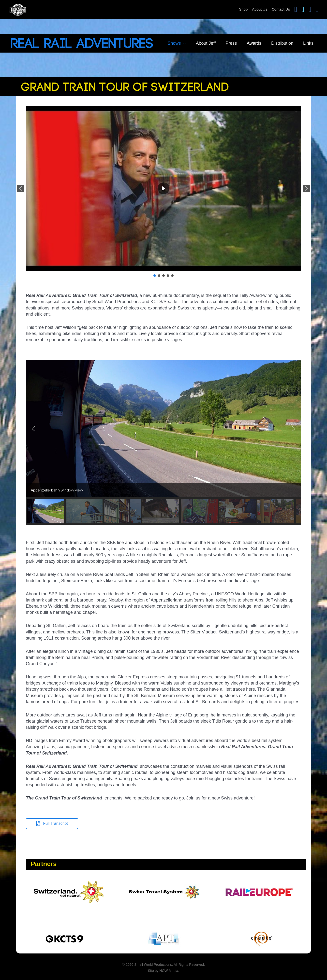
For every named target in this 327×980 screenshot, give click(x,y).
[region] (163, 192)
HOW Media (169, 971)
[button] (21, 188)
